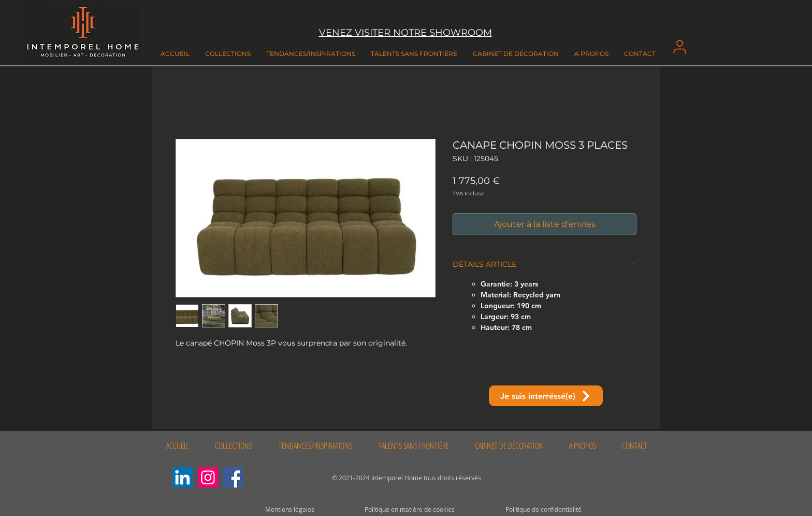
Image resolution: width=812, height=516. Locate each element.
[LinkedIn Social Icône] (183, 477)
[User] (679, 47)
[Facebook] (233, 477)
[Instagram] (208, 477)
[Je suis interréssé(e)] (546, 396)
